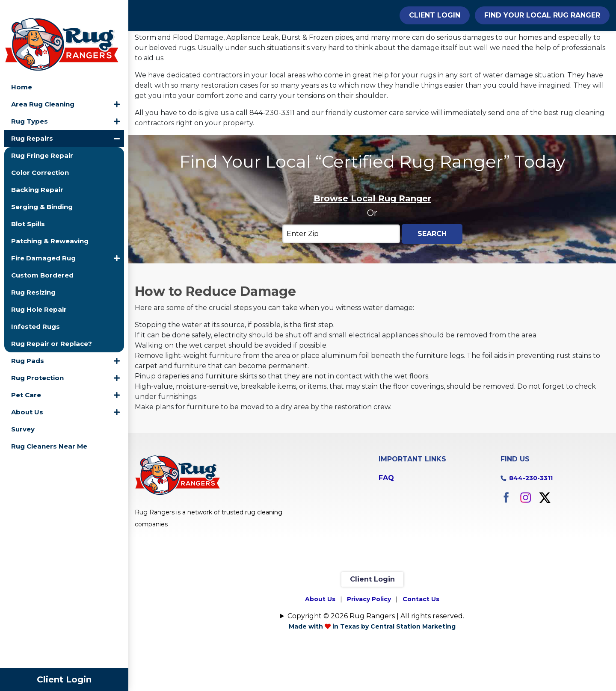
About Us (27, 396)
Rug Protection (37, 362)
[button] (117, 88)
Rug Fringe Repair (42, 139)
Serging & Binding (42, 190)
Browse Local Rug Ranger (372, 245)
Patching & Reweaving (50, 225)
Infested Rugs (36, 310)
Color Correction (40, 156)
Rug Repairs (32, 122)
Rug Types (30, 105)
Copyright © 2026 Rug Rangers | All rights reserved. (376, 663)
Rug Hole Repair (39, 293)
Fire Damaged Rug (43, 242)
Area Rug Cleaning (43, 88)
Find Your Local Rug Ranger (542, 15)
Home (22, 71)
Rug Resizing (33, 276)
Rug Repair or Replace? (52, 327)
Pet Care (26, 379)
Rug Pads (28, 344)
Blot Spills (28, 208)
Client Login (64, 679)
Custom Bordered (42, 259)
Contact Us (421, 646)
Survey (23, 413)
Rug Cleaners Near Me (49, 430)
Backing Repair (37, 173)
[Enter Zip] (341, 281)
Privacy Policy (369, 646)
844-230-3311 (531, 525)
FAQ (386, 524)
